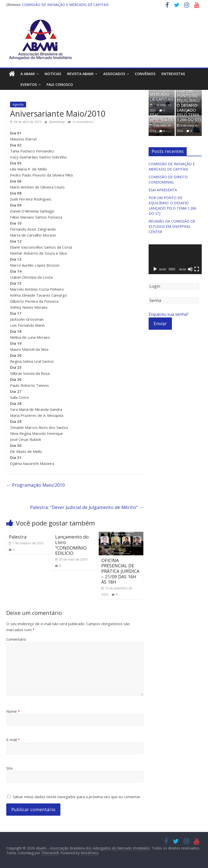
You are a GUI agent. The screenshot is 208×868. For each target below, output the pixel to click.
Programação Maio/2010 (35, 485)
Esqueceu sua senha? (169, 314)
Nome (13, 711)
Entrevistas (173, 74)
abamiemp (57, 122)
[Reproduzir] (155, 269)
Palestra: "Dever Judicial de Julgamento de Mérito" (87, 507)
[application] (175, 259)
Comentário (16, 639)
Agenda (18, 105)
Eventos (17, 84)
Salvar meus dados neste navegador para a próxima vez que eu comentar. (77, 797)
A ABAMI (28, 74)
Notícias (53, 74)
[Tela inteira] (197, 269)
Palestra (18, 537)
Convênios (145, 74)
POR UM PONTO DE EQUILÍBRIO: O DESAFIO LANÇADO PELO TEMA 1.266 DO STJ (189, 105)
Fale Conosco (48, 84)
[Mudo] (190, 269)
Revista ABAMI (80, 74)
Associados (114, 74)
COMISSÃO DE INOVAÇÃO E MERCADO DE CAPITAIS (65, 5)
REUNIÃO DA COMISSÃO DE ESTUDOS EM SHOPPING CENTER (172, 226)
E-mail (13, 740)
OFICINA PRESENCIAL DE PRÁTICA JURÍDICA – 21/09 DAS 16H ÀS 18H (120, 571)
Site (10, 768)
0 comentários (81, 122)
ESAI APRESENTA (161, 117)
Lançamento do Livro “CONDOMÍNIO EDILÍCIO (72, 545)
